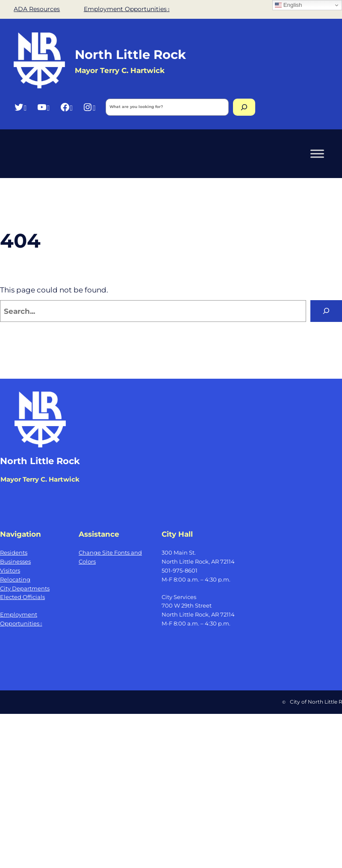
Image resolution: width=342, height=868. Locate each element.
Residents (14, 552)
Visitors (10, 570)
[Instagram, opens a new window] (89, 107)
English (288, 5)
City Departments (25, 588)
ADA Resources (37, 9)
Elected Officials (22, 597)
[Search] (244, 107)
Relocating (15, 579)
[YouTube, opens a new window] (43, 107)
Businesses (15, 561)
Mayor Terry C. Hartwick (40, 479)
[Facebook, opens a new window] (66, 107)
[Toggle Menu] (317, 153)
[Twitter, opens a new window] (20, 107)
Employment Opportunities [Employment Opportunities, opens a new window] (127, 9)
